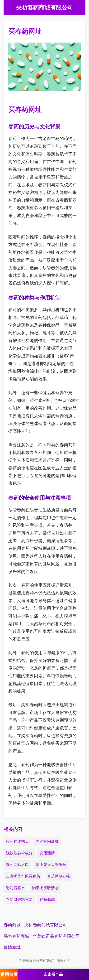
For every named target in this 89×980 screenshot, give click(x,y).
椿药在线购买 (17, 842)
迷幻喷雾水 (15, 888)
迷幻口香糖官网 (19, 900)
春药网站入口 (17, 865)
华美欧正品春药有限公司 (56, 936)
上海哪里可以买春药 (23, 876)
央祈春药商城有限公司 (46, 925)
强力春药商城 (16, 936)
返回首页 (9, 975)
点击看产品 (53, 974)
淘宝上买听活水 (45, 888)
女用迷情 (47, 853)
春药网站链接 (59, 876)
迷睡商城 (47, 900)
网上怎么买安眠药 (51, 865)
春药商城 (12, 925)
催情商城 (12, 947)
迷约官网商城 (47, 842)
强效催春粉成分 (19, 853)
